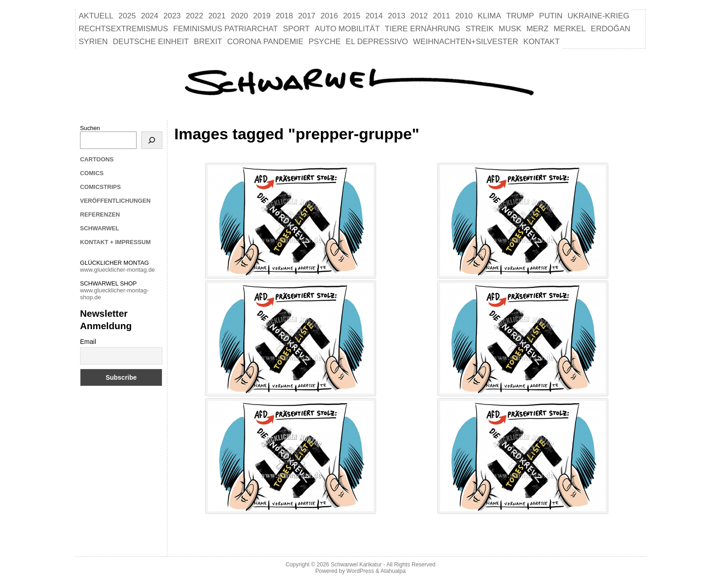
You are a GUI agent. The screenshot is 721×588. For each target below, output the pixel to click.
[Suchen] (152, 140)
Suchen (90, 128)
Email (88, 342)
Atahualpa (393, 571)
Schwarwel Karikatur (356, 565)
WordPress (360, 571)
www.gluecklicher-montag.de (117, 270)
